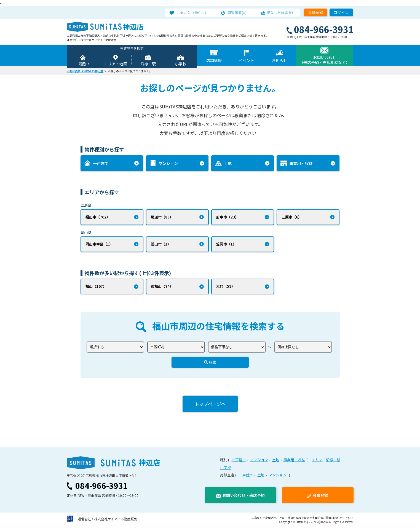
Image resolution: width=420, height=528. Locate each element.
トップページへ (210, 405)
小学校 (181, 64)
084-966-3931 (101, 487)
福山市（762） (98, 217)
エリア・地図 (116, 64)
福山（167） (96, 287)
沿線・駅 (148, 64)
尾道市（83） (162, 217)
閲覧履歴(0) (237, 12)
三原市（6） (292, 217)
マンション (259, 461)
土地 (276, 461)
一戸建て (239, 461)
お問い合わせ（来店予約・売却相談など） (325, 60)
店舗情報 (214, 61)
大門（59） (226, 287)
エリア (317, 461)
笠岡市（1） (226, 245)
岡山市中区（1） (99, 245)
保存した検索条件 (279, 12)
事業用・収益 (294, 461)
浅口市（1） (161, 245)
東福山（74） (162, 287)
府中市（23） (227, 217)
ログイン (341, 12)
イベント (247, 61)
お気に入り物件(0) (194, 12)
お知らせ (279, 61)
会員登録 (315, 12)
